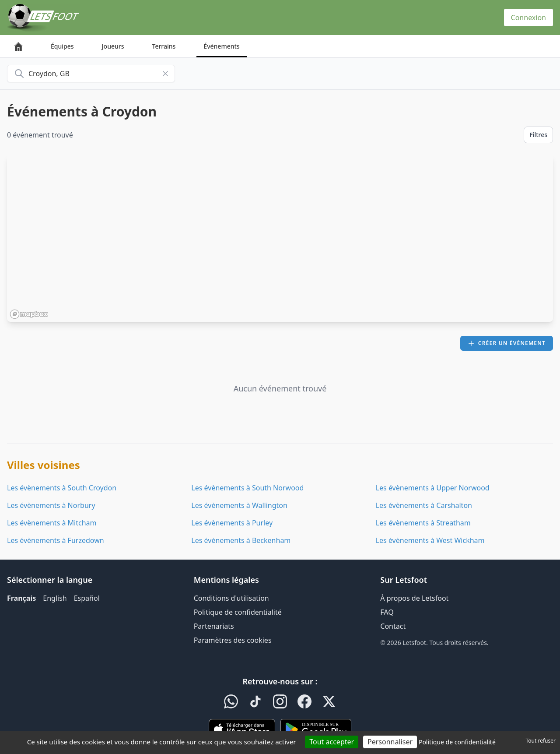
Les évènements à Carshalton (424, 505)
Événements (221, 46)
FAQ (387, 612)
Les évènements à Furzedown (56, 540)
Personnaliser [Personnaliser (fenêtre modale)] (390, 742)
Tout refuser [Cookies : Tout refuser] (541, 741)
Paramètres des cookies (233, 640)
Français (21, 598)
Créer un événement (507, 343)
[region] (280, 238)
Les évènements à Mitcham (52, 523)
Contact (393, 626)
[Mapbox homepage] (29, 314)
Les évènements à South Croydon (62, 488)
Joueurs (113, 46)
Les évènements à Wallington (239, 505)
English (55, 598)
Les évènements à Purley (232, 523)
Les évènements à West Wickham (430, 540)
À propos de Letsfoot (414, 598)
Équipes (62, 46)
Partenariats (214, 626)
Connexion (528, 18)
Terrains (164, 46)
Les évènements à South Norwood (247, 488)
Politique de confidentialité (238, 612)
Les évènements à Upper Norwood (433, 488)
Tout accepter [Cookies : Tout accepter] (332, 742)
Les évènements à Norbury (51, 505)
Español (87, 598)
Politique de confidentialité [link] (457, 742)
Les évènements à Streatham (423, 523)
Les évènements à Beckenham (241, 540)
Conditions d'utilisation (231, 598)
